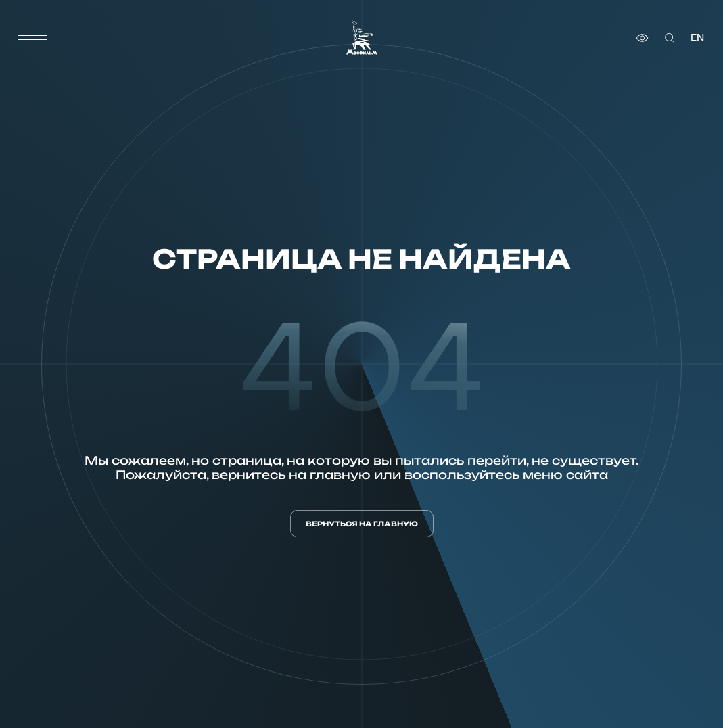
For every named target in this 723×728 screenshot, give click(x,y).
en (697, 38)
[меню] (32, 38)
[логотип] (362, 38)
